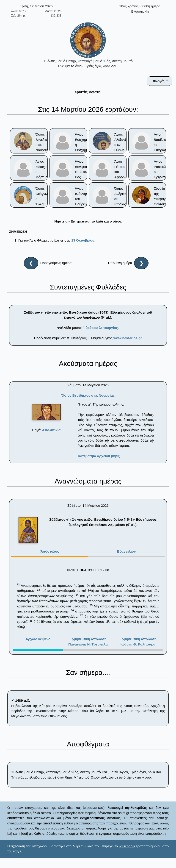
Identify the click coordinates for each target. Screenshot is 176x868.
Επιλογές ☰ (159, 81)
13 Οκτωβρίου (83, 240)
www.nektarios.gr (128, 338)
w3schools (127, 846)
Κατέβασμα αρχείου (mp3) (99, 456)
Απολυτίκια (51, 430)
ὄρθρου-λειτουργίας (102, 328)
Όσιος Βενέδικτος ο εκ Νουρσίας (88, 395)
